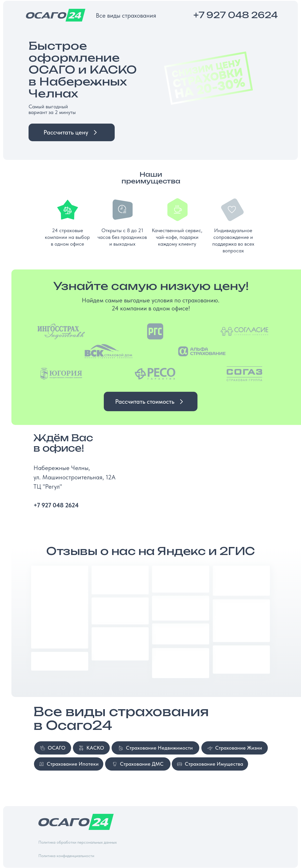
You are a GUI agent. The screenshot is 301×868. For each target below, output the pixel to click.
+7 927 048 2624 (236, 15)
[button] (72, 132)
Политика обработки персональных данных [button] (78, 842)
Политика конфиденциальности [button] (66, 856)
